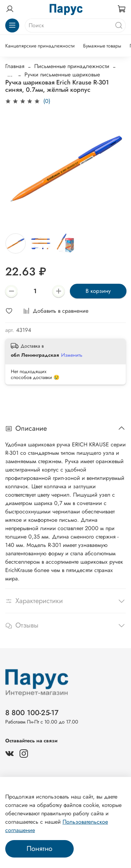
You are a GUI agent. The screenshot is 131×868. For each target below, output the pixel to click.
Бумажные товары (102, 46)
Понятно (39, 849)
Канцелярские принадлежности (40, 46)
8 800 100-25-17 (32, 713)
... (10, 75)
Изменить (72, 355)
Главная (15, 66)
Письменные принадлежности (72, 66)
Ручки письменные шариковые (62, 75)
